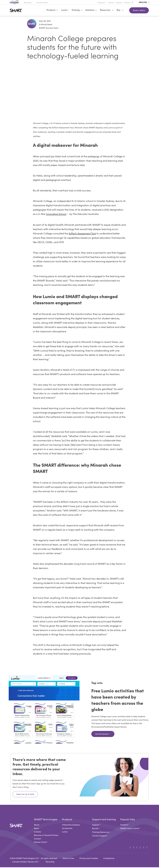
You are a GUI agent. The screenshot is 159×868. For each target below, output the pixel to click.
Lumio (64, 10)
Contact (127, 2)
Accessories (67, 829)
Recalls (95, 829)
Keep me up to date (25, 795)
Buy (120, 10)
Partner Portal (40, 843)
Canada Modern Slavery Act (25, 862)
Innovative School (56, 215)
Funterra (124, 825)
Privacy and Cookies (89, 859)
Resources (106, 10)
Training (77, 10)
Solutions (91, 10)
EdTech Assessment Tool (82, 234)
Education (14, 2)
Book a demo (139, 10)
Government (42, 2)
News (36, 829)
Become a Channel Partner (46, 836)
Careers (119, 2)
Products (52, 10)
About (111, 2)
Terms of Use (68, 859)
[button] (133, 2)
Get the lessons (102, 735)
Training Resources (101, 833)
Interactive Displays (71, 825)
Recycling (50, 862)
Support (101, 2)
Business (28, 2)
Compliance (109, 859)
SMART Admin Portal (130, 829)
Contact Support (99, 836)
